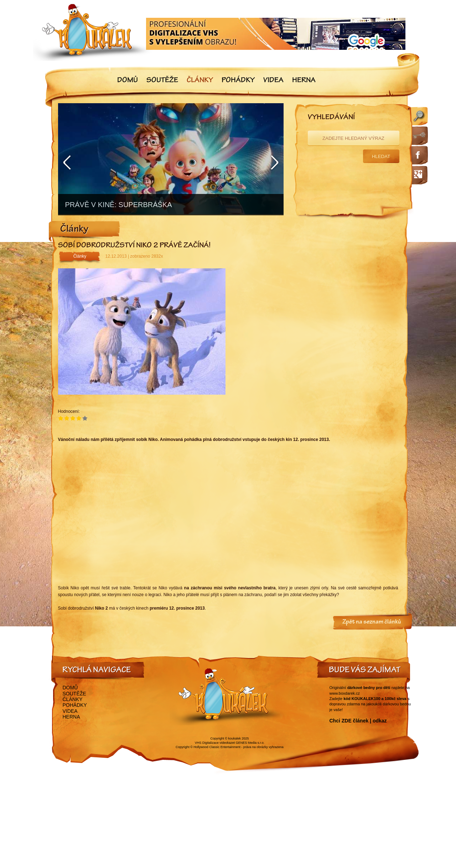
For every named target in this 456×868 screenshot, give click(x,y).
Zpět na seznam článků (372, 622)
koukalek (235, 738)
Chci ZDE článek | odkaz (358, 721)
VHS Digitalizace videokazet (215, 743)
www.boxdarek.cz (345, 693)
